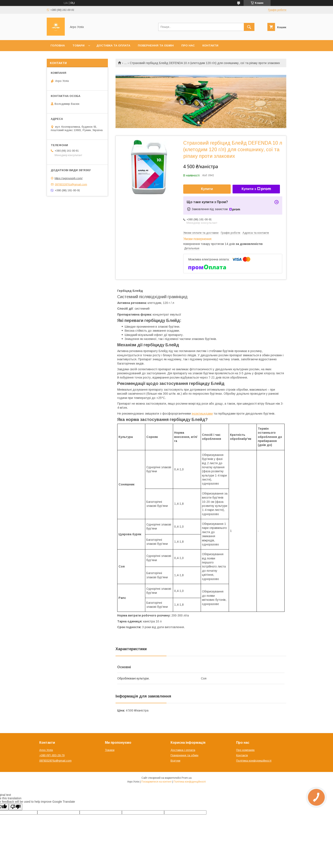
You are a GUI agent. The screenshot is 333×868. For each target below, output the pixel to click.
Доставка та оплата (113, 45)
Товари (78, 45)
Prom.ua (187, 778)
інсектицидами (202, 414)
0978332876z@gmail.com (71, 184)
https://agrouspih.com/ (69, 178)
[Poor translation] (16, 807)
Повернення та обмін (156, 45)
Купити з (256, 189)
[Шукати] (249, 27)
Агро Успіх (46, 750)
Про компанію (245, 750)
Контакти (210, 45)
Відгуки (175, 761)
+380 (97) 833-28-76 (52, 755)
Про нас (188, 45)
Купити (207, 189)
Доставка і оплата (183, 750)
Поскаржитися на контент (156, 782)
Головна (58, 45)
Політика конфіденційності (254, 761)
